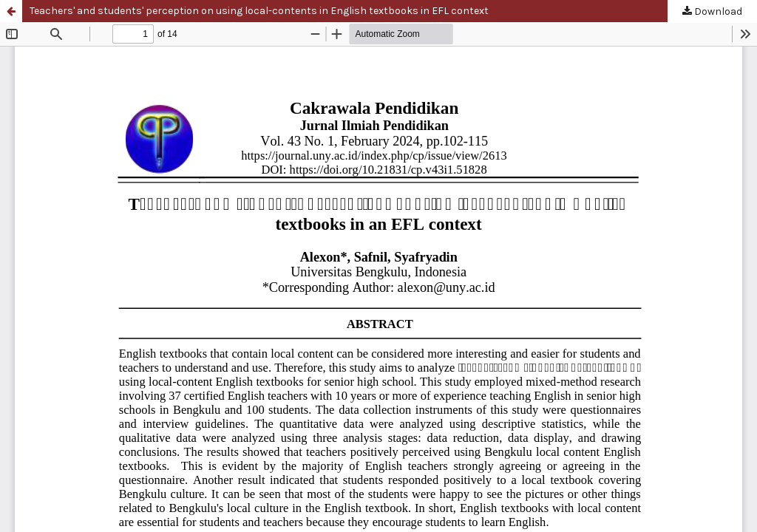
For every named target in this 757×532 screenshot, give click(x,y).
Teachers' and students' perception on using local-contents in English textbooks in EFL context (259, 11)
